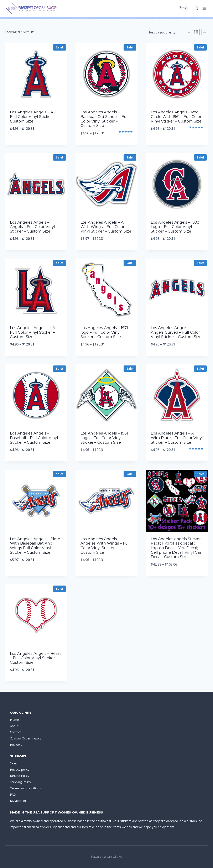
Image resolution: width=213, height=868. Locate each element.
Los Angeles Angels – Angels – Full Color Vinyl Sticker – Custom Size (32, 227)
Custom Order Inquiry (26, 738)
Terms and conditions (25, 788)
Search (15, 763)
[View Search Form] (194, 8)
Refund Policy (20, 776)
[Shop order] (169, 33)
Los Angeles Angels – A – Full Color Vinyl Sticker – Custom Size (33, 117)
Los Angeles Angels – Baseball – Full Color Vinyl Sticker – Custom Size (34, 438)
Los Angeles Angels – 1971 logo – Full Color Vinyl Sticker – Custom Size (104, 332)
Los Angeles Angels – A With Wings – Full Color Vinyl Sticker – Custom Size (106, 227)
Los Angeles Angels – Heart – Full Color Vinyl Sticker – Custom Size (35, 658)
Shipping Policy (20, 782)
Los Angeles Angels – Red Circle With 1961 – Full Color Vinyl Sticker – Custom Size (176, 117)
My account (18, 801)
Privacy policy (20, 769)
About (14, 726)
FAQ (13, 794)
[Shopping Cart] (184, 8)
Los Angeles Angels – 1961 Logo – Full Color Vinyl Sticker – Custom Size (104, 438)
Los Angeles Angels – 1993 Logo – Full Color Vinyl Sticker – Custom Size (175, 227)
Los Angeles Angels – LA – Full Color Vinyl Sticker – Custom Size (34, 332)
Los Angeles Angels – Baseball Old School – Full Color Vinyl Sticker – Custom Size (105, 119)
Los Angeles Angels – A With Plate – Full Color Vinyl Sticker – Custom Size (177, 438)
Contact (15, 732)
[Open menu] (204, 8)
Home (14, 719)
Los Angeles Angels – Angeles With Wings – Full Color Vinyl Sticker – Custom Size (105, 546)
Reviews (16, 744)
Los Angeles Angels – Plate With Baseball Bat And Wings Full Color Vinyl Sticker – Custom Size (35, 546)
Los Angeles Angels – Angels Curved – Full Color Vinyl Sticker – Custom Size (176, 332)
